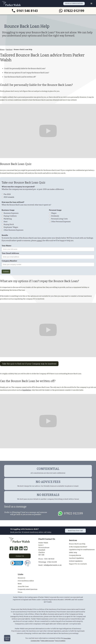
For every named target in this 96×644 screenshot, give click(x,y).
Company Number (9, 261)
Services (9, 49)
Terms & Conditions (60, 641)
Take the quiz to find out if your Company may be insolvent (29, 364)
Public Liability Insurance (48, 641)
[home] (11, 4)
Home (2, 49)
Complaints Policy (35, 641)
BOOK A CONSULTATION (74, 3)
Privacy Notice (67, 638)
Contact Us (20, 556)
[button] (91, 4)
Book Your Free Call (75, 531)
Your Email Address (10, 253)
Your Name (6, 246)
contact (39, 241)
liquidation (27, 390)
